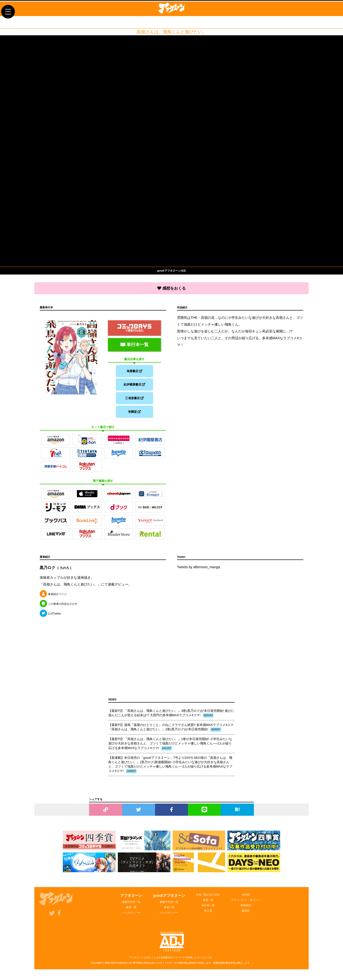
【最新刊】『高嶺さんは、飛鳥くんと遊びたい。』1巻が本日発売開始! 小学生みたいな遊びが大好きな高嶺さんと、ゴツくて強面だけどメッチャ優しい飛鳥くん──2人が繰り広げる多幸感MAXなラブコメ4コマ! (170, 747)
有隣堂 (134, 414)
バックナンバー (131, 916)
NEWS (246, 898)
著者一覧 (131, 910)
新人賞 (208, 914)
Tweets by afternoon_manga (199, 570)
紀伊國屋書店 (134, 385)
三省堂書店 (134, 399)
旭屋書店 (134, 370)
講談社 (246, 914)
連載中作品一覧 (131, 905)
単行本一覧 (134, 343)
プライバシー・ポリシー (246, 903)
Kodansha (122, 966)
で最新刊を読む (134, 327)
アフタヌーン (131, 898)
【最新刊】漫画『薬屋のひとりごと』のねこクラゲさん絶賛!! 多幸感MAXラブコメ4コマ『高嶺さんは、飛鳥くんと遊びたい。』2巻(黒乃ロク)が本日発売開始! (171, 730)
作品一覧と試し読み (208, 898)
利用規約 (246, 908)
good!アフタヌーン (169, 898)
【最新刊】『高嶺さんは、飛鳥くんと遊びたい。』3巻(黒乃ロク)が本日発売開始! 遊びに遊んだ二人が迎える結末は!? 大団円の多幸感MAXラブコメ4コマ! (171, 716)
